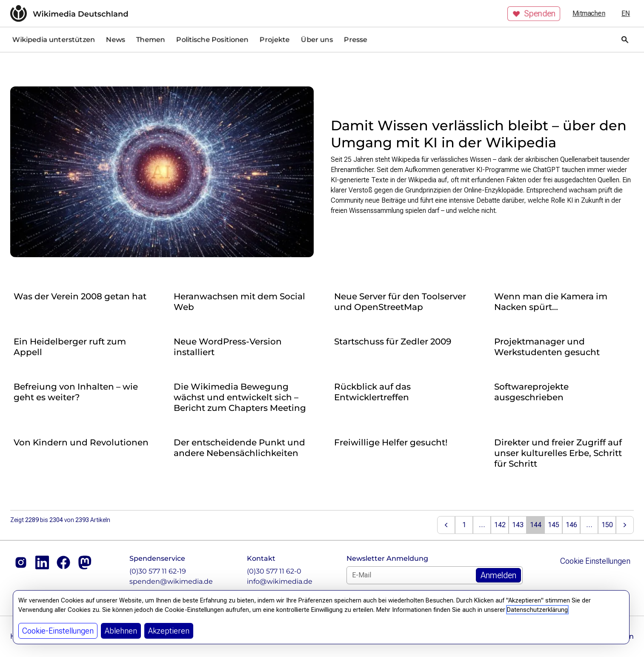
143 (518, 525)
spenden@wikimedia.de (171, 581)
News (116, 39)
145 (554, 525)
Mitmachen (589, 13)
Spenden (534, 14)
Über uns (317, 39)
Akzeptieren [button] (169, 631)
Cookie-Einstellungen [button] (58, 631)
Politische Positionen (212, 39)
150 (607, 525)
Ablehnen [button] (121, 631)
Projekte (275, 39)
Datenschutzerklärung (537, 610)
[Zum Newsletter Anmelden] (498, 575)
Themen (151, 39)
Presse (356, 39)
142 (500, 525)
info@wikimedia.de (280, 581)
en (626, 13)
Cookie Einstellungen (595, 561)
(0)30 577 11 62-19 (158, 571)
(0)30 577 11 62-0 (274, 571)
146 (571, 525)
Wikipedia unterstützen (54, 39)
